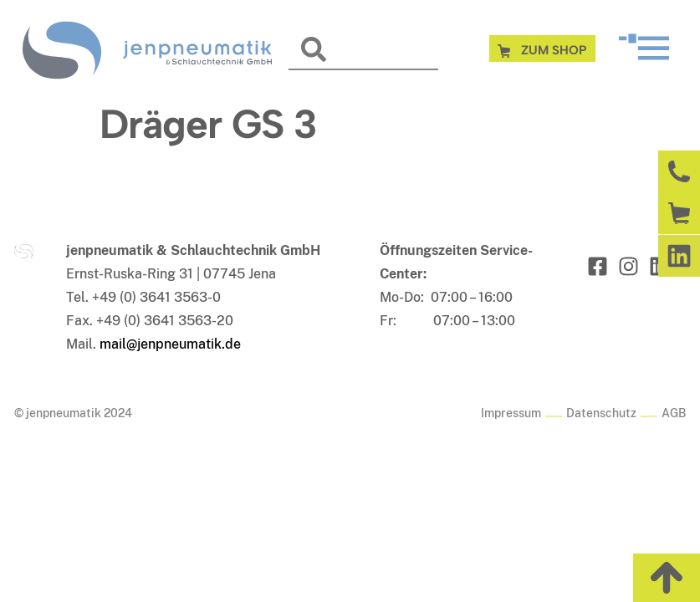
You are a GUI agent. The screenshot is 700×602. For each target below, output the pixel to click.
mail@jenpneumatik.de (170, 344)
